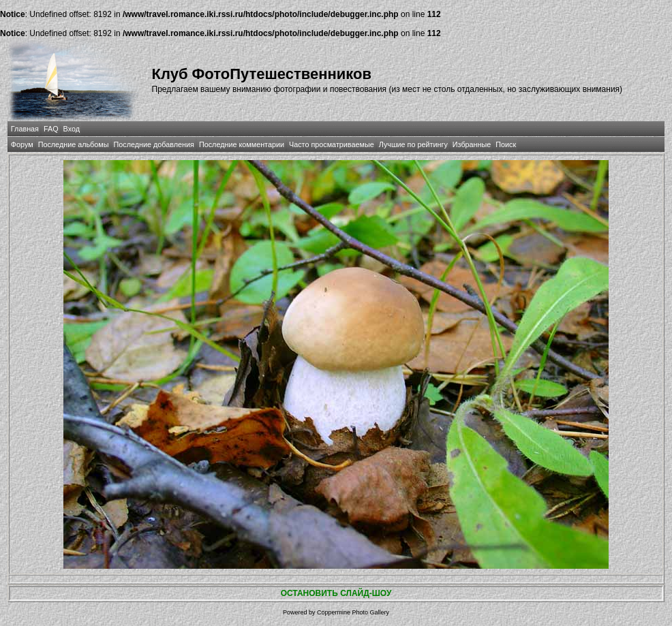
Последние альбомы (74, 144)
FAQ (51, 129)
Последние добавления (154, 144)
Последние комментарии (242, 144)
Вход (72, 129)
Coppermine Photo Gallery (353, 612)
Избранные (472, 144)
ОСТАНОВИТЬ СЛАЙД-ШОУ (336, 593)
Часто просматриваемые (332, 144)
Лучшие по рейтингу (413, 144)
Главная (25, 129)
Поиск (506, 144)
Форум (22, 144)
